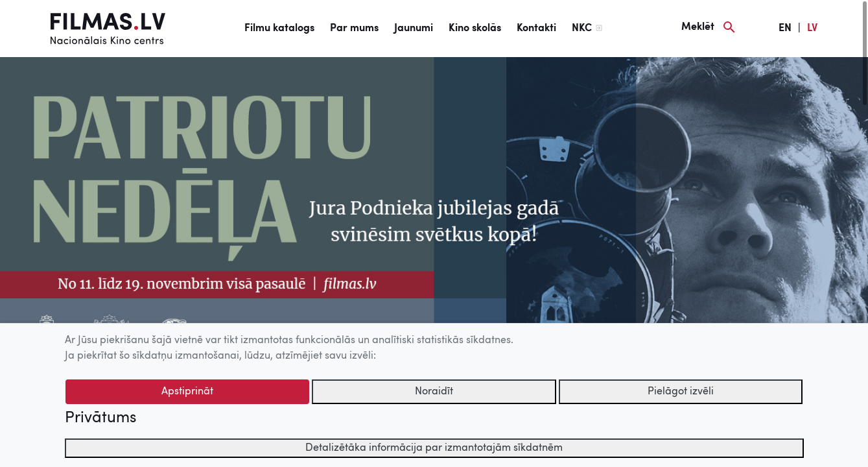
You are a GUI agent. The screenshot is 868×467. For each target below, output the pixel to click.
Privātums (100, 418)
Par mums (354, 29)
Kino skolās (475, 29)
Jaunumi (414, 29)
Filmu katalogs (279, 29)
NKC (582, 29)
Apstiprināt (187, 392)
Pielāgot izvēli (681, 392)
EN (785, 29)
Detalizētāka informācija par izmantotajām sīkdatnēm (434, 448)
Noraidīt (434, 392)
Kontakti (536, 29)
